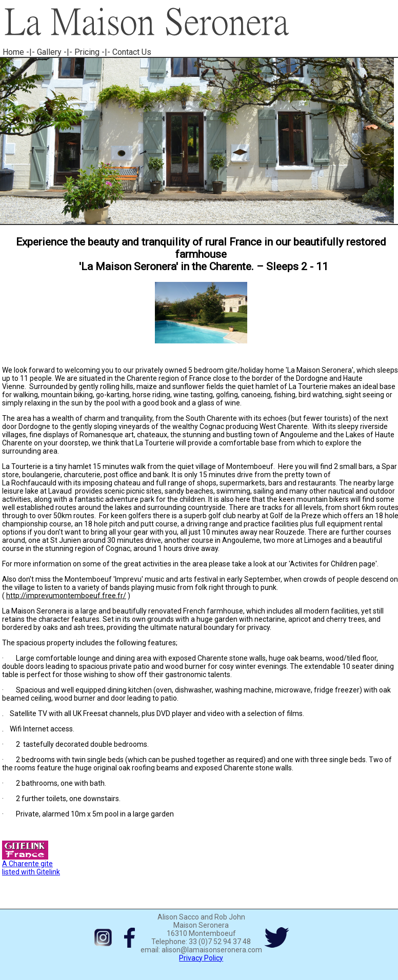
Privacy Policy (201, 958)
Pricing (87, 52)
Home (13, 52)
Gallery (49, 52)
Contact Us (132, 52)
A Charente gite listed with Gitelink (31, 864)
